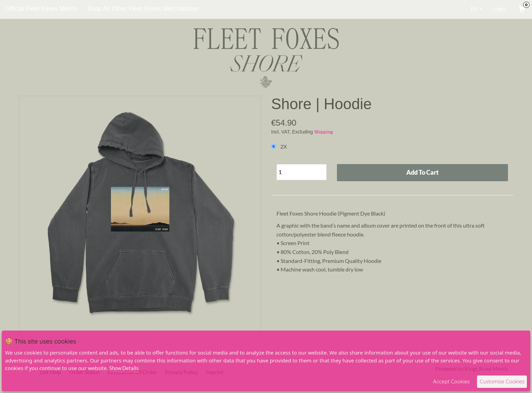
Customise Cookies (502, 382)
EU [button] (472, 9)
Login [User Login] (499, 8)
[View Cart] (521, 9)
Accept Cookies (451, 382)
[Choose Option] (274, 146)
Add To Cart (422, 172)
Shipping (324, 132)
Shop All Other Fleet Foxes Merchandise (143, 9)
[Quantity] (302, 172)
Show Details (124, 368)
